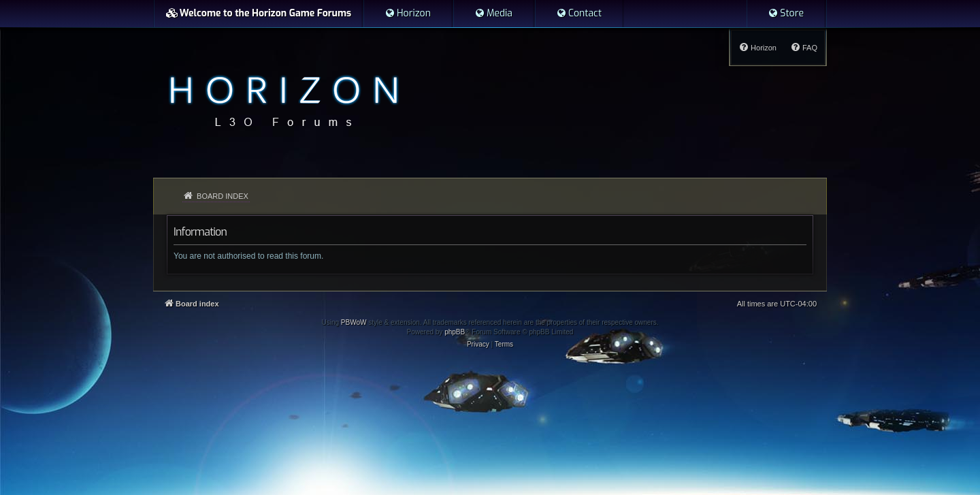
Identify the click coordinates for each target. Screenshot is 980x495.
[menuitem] (408, 14)
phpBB (455, 332)
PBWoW (354, 322)
